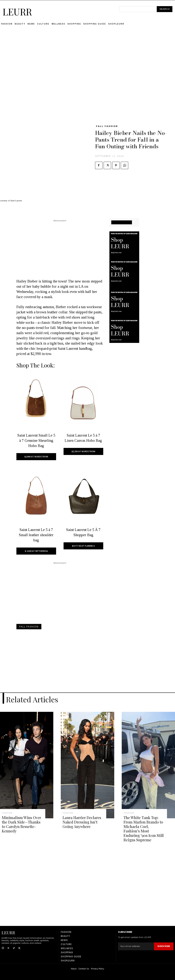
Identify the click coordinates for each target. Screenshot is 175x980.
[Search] (165, 9)
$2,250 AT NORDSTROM (83, 451)
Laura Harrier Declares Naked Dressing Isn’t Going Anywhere (83, 821)
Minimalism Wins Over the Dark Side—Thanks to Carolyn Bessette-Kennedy (21, 821)
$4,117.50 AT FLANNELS (83, 546)
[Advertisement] (88, 60)
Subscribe (164, 938)
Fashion (7, 813)
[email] (136, 938)
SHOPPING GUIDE (122, 222)
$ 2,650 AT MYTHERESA (36, 551)
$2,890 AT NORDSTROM (36, 457)
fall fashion (107, 126)
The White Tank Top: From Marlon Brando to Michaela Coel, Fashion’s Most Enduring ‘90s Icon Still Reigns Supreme (143, 825)
